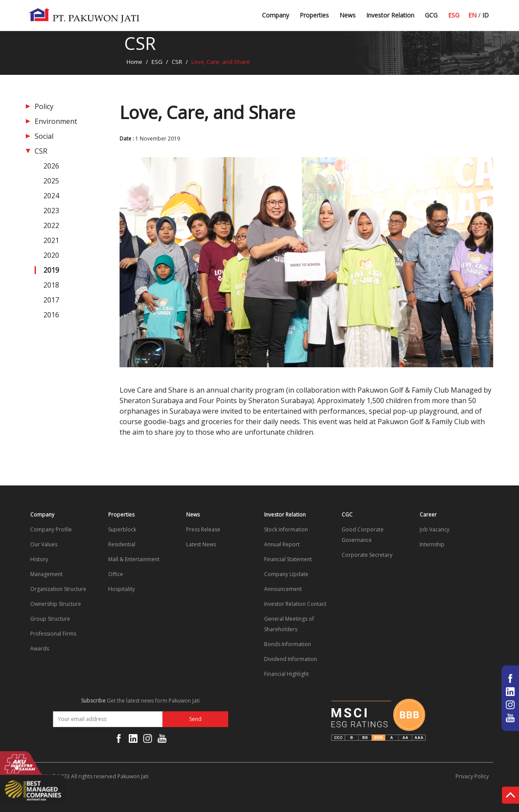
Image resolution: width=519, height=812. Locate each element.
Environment (56, 121)
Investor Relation (390, 15)
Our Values (44, 544)
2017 (51, 300)
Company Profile (51, 529)
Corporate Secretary (367, 555)
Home (134, 62)
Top (510, 797)
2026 (51, 166)
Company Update (286, 574)
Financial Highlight (286, 674)
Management (46, 574)
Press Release (203, 529)
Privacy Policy (472, 776)
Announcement (283, 589)
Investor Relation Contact (295, 604)
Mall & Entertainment (134, 559)
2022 (51, 225)
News (348, 15)
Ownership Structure (56, 604)
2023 (51, 211)
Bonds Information (288, 644)
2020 (51, 255)
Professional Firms (53, 634)
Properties (314, 15)
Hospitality (122, 589)
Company (275, 15)
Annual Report (282, 544)
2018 (51, 285)
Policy (44, 106)
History (39, 559)
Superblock (122, 529)
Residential (122, 544)
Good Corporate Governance (363, 535)
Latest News (357, 19)
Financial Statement (288, 559)
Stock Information (286, 529)
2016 (51, 315)
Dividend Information (291, 659)
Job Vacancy (434, 529)
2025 (51, 181)
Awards (40, 649)
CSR (177, 62)
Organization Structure (58, 589)
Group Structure (50, 619)
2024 (51, 196)
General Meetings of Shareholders (289, 624)
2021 (51, 240)
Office (116, 574)
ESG (454, 15)
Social (44, 136)
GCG (431, 15)
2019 (51, 270)
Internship (432, 544)
